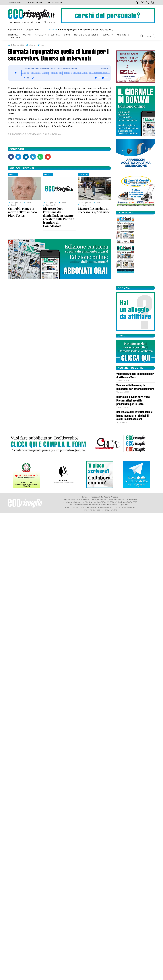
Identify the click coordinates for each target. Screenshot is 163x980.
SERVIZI (108, 35)
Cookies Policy (103, 510)
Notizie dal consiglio (86, 35)
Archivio (122, 35)
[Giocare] (16, 73)
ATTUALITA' (84, 175)
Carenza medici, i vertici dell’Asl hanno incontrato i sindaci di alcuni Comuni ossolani (134, 416)
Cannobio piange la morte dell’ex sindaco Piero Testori (22, 212)
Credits (114, 510)
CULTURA (55, 35)
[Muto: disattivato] (96, 78)
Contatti (15, 38)
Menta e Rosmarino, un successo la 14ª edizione (94, 210)
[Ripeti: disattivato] (33, 78)
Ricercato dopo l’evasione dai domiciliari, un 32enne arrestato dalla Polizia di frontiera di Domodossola (59, 217)
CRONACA (13, 35)
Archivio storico (35, 3)
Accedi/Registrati (57, 3)
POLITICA (26, 35)
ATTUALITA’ (41, 35)
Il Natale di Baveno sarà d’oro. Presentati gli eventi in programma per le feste (133, 401)
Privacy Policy (89, 510)
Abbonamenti (15, 3)
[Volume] (103, 78)
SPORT (67, 35)
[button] (11, 157)
